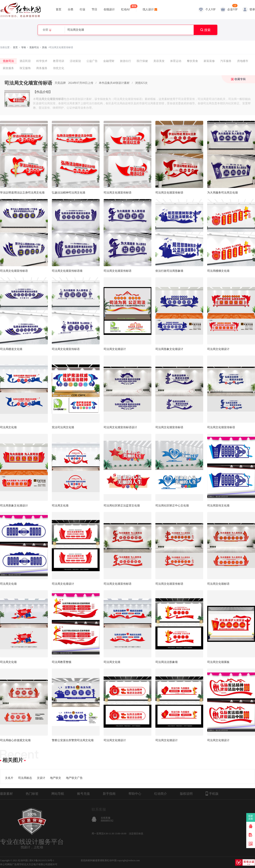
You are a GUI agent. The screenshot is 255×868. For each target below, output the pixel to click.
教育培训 (59, 61)
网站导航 (58, 794)
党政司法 (34, 47)
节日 (94, 9)
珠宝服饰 (25, 68)
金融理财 (109, 61)
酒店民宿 (25, 61)
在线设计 (109, 9)
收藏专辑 (240, 79)
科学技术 (42, 61)
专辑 (24, 47)
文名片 (9, 778)
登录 (252, 9)
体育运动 (176, 61)
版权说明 (186, 794)
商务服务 (42, 68)
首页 (59, 9)
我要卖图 (251, 817)
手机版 (212, 794)
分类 (71, 9)
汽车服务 (226, 61)
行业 (82, 9)
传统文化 (59, 68)
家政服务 (8, 68)
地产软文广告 (74, 778)
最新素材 (6, 794)
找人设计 (148, 9)
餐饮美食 (192, 61)
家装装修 (209, 61)
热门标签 (32, 794)
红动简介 (161, 794)
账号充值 (83, 794)
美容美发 (159, 61)
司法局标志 (25, 778)
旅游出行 (126, 61)
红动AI (125, 8)
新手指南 (109, 794)
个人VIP (210, 9)
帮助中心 (135, 794)
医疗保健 (142, 61)
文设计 (41, 778)
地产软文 (56, 778)
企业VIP (232, 9)
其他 (44, 47)
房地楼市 (243, 61)
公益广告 (92, 61)
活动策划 (75, 61)
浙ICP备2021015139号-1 (42, 860)
